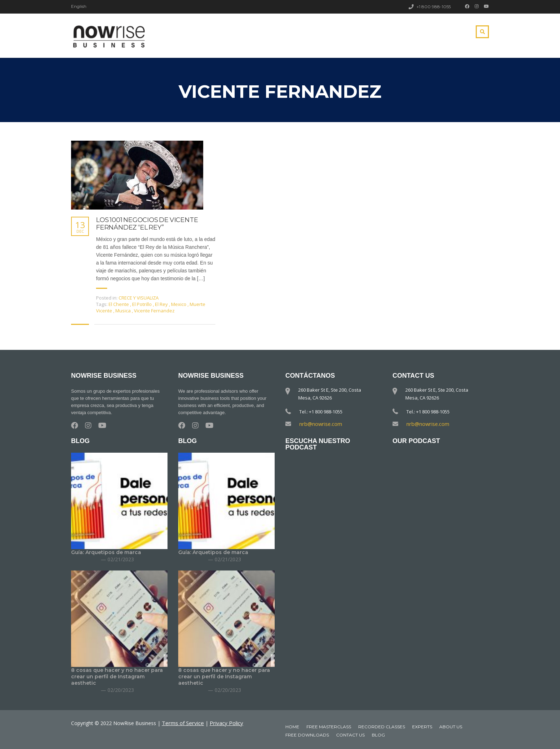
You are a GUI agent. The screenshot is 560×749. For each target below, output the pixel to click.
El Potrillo (142, 304)
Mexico (179, 304)
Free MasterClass (329, 726)
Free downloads (307, 735)
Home (292, 726)
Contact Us (350, 735)
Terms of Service (181, 722)
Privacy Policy (222, 722)
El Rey (162, 304)
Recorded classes (382, 726)
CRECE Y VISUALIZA (139, 298)
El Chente (119, 304)
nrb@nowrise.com (319, 424)
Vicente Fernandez (154, 311)
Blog (378, 735)
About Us (451, 726)
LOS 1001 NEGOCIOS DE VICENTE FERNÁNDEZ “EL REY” (147, 224)
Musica (124, 311)
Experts (422, 726)
